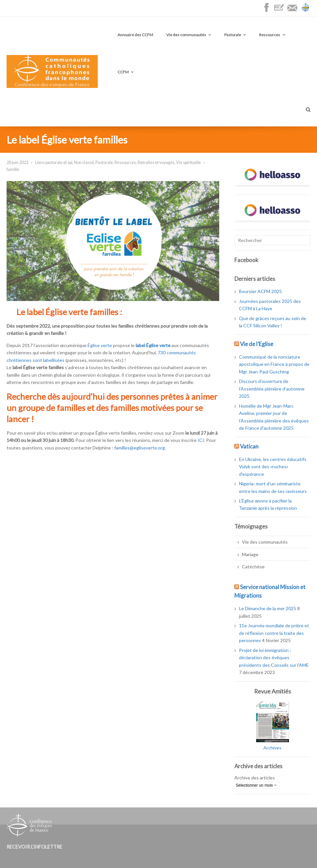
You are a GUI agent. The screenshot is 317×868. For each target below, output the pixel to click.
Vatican (249, 446)
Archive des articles (255, 778)
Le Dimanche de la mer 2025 (268, 608)
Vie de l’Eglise (257, 344)
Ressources (270, 35)
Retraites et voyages (156, 163)
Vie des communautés (186, 35)
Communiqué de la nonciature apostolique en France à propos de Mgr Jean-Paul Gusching (274, 364)
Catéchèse (253, 567)
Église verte (100, 345)
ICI (201, 440)
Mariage (250, 554)
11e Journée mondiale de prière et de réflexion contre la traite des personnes (274, 633)
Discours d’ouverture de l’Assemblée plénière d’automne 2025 (272, 389)
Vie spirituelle (188, 163)
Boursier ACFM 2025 (260, 291)
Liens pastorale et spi (54, 163)
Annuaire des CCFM (135, 35)
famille (13, 169)
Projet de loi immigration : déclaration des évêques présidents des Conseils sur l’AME (274, 658)
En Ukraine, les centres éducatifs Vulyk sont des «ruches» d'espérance (273, 467)
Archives (272, 748)
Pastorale (233, 35)
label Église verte (153, 345)
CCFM (123, 72)
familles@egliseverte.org (140, 448)
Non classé (84, 163)
